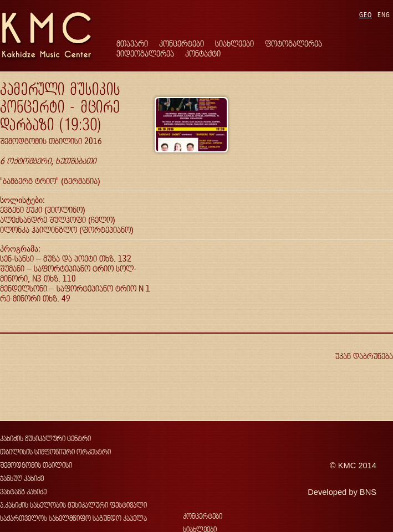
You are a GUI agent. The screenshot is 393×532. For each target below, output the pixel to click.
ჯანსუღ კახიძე (22, 479)
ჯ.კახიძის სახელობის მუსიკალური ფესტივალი (73, 505)
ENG (384, 15)
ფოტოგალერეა (294, 44)
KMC (347, 465)
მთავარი (132, 44)
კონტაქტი (203, 53)
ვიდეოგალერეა (145, 53)
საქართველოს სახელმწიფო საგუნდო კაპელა (73, 518)
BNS (368, 492)
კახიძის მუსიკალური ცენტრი (45, 439)
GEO (366, 15)
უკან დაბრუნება (364, 356)
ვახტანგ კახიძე (23, 492)
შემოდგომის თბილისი (36, 465)
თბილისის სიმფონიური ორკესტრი (55, 452)
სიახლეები (234, 44)
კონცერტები (182, 44)
